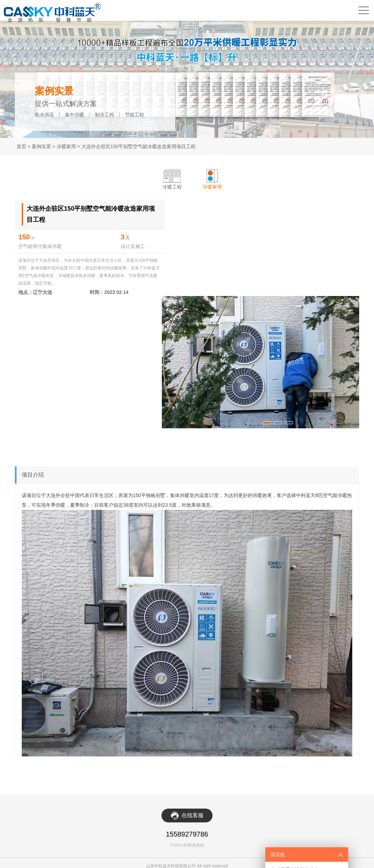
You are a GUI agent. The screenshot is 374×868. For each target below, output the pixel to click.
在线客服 (193, 856)
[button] (257, 466)
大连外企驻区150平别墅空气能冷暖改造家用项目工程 (139, 146)
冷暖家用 (66, 146)
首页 (21, 146)
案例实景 (41, 146)
